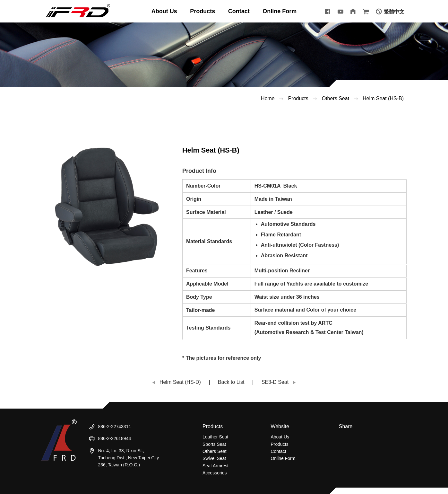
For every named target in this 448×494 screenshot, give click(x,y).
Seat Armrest (215, 466)
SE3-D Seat (275, 382)
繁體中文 (394, 12)
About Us (280, 437)
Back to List (231, 382)
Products (298, 98)
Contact (278, 451)
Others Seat (215, 451)
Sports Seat (214, 444)
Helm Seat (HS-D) (180, 382)
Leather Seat (215, 437)
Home (268, 98)
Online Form (283, 458)
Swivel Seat (214, 458)
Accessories (215, 473)
